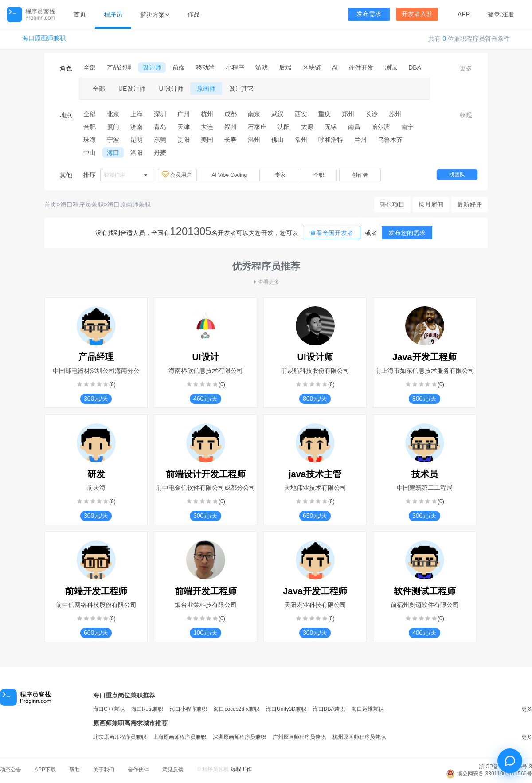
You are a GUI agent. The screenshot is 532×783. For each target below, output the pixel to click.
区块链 (312, 67)
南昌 (354, 127)
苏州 (395, 114)
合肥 (90, 127)
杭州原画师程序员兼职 (359, 737)
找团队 (457, 175)
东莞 (160, 140)
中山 (90, 153)
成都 (231, 114)
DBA (415, 67)
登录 (494, 14)
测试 (391, 67)
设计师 (152, 67)
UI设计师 (171, 89)
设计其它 (241, 89)
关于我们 (104, 770)
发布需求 (369, 14)
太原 (307, 127)
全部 (90, 67)
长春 (231, 140)
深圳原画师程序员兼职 (239, 737)
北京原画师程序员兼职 (120, 737)
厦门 (113, 127)
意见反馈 (173, 770)
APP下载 (45, 770)
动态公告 (11, 770)
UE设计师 (132, 89)
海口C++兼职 (109, 709)
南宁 (407, 127)
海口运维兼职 (368, 709)
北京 (113, 114)
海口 (113, 153)
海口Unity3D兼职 (286, 709)
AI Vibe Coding (229, 175)
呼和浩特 (331, 140)
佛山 (278, 140)
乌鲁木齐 (390, 140)
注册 (508, 14)
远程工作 (241, 769)
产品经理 (119, 67)
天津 (184, 127)
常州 (301, 140)
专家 (280, 175)
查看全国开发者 (332, 233)
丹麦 (160, 153)
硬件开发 (361, 67)
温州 (254, 140)
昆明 (137, 140)
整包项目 (392, 204)
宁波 (113, 140)
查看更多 (266, 282)
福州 (231, 127)
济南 (137, 127)
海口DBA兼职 (329, 709)
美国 (207, 140)
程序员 (113, 14)
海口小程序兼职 (188, 709)
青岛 (160, 127)
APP (464, 14)
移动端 (205, 67)
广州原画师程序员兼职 (299, 737)
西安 (301, 114)
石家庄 (257, 127)
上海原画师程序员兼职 (180, 737)
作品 (194, 14)
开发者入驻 (417, 14)
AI (335, 67)
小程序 (235, 67)
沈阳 (284, 127)
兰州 (360, 140)
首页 (80, 14)
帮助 (74, 770)
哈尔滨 (381, 127)
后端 (285, 67)
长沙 (372, 114)
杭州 (207, 114)
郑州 (348, 114)
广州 (184, 114)
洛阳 (137, 153)
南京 (254, 114)
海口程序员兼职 (82, 204)
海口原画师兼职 (44, 38)
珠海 (90, 140)
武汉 (278, 114)
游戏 (262, 67)
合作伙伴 (138, 770)
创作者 (360, 175)
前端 (179, 67)
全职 (319, 175)
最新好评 (469, 204)
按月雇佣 (431, 204)
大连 (207, 127)
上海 (137, 114)
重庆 (325, 114)
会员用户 (177, 175)
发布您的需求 (407, 233)
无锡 (331, 127)
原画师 (206, 89)
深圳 (160, 114)
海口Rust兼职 (147, 709)
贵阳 (184, 140)
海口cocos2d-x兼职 (237, 709)
